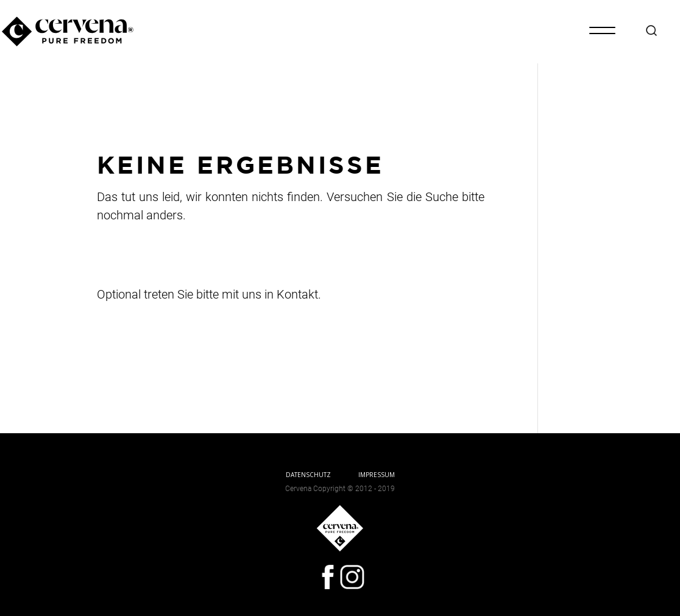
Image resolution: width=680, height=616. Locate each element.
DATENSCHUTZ (308, 475)
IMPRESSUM (377, 475)
